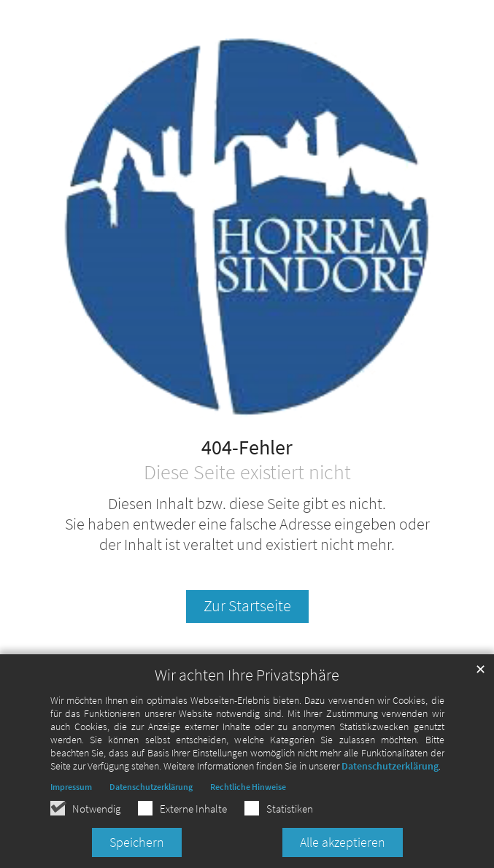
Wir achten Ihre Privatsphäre (247, 675)
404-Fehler (247, 448)
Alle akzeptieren (343, 842)
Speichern (137, 842)
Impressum (71, 787)
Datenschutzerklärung (390, 766)
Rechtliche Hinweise (248, 787)
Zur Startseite (247, 606)
